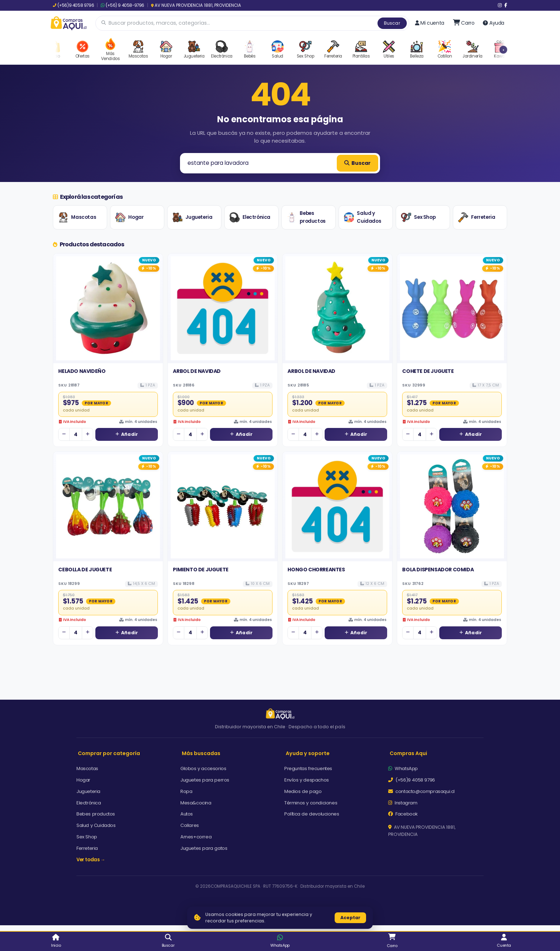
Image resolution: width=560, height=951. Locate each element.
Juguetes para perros (205, 780)
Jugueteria (192, 217)
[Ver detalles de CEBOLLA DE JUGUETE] (108, 506)
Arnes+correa (196, 837)
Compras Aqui (408, 753)
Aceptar (350, 918)
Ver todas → (91, 860)
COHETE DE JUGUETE (428, 371)
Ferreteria (477, 217)
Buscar (392, 23)
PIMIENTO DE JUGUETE (201, 570)
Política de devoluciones (312, 814)
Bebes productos (306, 217)
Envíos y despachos (307, 780)
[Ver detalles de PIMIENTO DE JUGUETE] (223, 506)
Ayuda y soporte (308, 753)
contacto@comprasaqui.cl (421, 791)
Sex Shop (418, 217)
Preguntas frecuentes (308, 768)
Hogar (129, 217)
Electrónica (250, 217)
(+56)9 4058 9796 (73, 5)
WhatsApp (403, 768)
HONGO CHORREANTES (316, 570)
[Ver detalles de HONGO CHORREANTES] (337, 506)
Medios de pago (303, 791)
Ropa (186, 791)
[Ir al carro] (464, 23)
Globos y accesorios (203, 768)
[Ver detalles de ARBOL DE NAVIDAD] (223, 308)
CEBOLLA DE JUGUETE (85, 570)
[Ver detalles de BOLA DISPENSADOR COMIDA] (452, 506)
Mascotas (77, 217)
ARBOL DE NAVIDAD (197, 371)
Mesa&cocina (196, 803)
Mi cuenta (430, 23)
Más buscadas (201, 753)
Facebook (403, 814)
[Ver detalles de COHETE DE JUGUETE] (452, 308)
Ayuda (494, 23)
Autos (187, 814)
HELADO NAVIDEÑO (82, 371)
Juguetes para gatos (204, 848)
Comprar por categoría (109, 753)
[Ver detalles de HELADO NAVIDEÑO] (108, 308)
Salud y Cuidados (362, 217)
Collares (190, 825)
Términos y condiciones (311, 803)
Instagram (403, 803)
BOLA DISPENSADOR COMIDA (438, 570)
